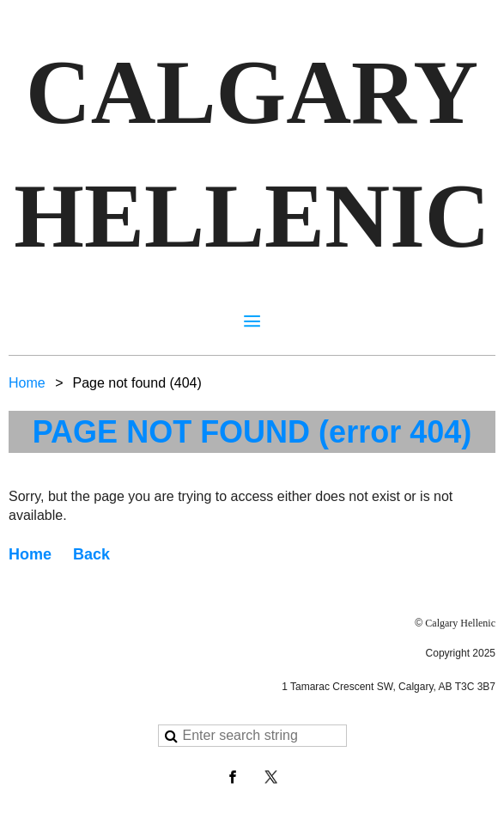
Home (27, 383)
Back (91, 554)
